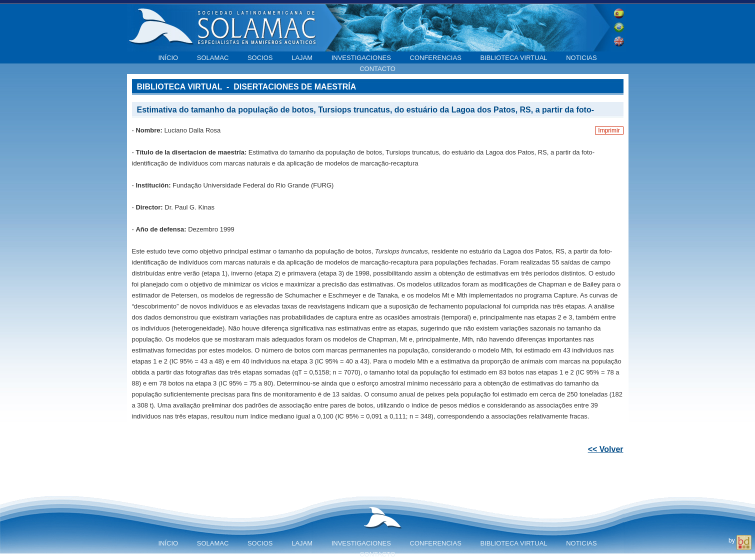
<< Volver (606, 449)
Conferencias (436, 58)
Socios (260, 58)
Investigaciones (361, 58)
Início (168, 58)
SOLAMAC (213, 58)
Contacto (377, 69)
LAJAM (302, 58)
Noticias (581, 58)
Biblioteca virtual (513, 58)
